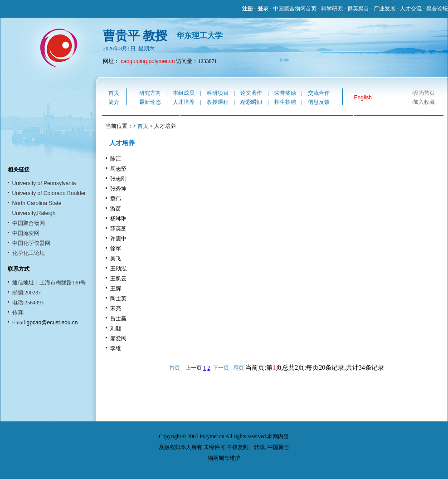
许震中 (118, 239)
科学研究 (332, 9)
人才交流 (411, 9)
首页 (114, 93)
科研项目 (218, 93)
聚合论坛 (437, 9)
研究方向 (150, 93)
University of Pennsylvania (44, 183)
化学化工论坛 (29, 253)
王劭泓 (118, 269)
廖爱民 (118, 338)
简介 (114, 102)
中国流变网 (26, 233)
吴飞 (116, 259)
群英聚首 (358, 9)
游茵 (116, 209)
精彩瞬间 (251, 102)
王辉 (116, 288)
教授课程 (218, 102)
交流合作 (319, 93)
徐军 (116, 249)
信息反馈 (319, 102)
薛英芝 (118, 229)
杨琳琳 (118, 219)
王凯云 (118, 279)
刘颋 (116, 328)
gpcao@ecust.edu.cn (52, 323)
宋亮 (116, 308)
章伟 (116, 199)
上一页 (194, 368)
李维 (116, 348)
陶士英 (118, 298)
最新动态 (150, 102)
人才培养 (184, 102)
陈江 (116, 159)
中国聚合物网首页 (295, 9)
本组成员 (184, 93)
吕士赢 (118, 318)
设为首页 (424, 93)
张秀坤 (118, 189)
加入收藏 (424, 102)
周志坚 (118, 169)
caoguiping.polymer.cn (148, 61)
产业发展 (385, 9)
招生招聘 (285, 102)
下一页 (221, 368)
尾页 (239, 368)
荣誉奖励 (285, 93)
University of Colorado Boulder (49, 193)
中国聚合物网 (29, 223)
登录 (263, 9)
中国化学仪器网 (31, 243)
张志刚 (118, 179)
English (363, 98)
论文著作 (251, 93)
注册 (248, 9)
